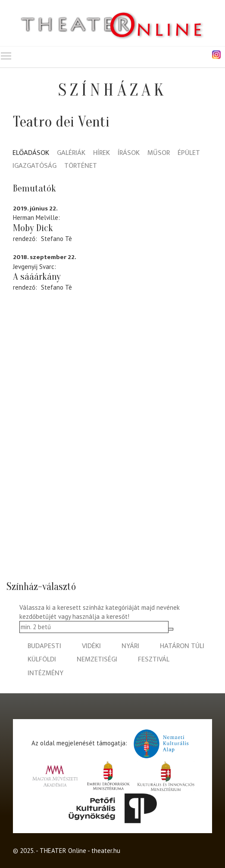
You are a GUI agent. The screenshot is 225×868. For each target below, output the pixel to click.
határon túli (182, 646)
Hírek (102, 153)
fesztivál (154, 659)
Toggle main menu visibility (6, 54)
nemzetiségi (97, 659)
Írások (129, 153)
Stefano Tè (56, 239)
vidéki (91, 646)
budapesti (44, 646)
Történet (81, 166)
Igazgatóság (34, 166)
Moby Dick (33, 228)
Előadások (31, 153)
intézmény (45, 673)
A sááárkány (37, 277)
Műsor (159, 153)
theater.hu (106, 851)
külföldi (42, 659)
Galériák (71, 153)
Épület (189, 153)
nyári (130, 646)
